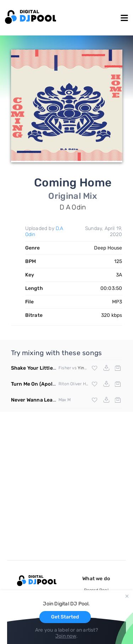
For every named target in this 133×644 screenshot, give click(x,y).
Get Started (65, 617)
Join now (66, 636)
